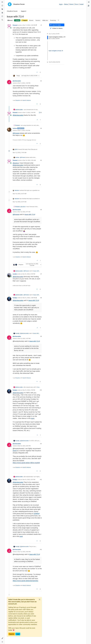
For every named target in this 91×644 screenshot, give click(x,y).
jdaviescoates (17, 81)
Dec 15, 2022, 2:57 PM (24, 338)
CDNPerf (37, 514)
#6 (41, 210)
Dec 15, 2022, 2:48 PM (29, 298)
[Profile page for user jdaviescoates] (9, 82)
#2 (41, 81)
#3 (41, 112)
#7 (41, 274)
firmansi (15, 25)
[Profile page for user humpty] (9, 299)
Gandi (24, 100)
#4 (41, 128)
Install (82, 4)
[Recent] (2, 6)
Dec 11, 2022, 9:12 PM (24, 130)
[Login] (89, 2)
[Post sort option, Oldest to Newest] (57, 28)
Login (18, 634)
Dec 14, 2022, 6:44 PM (29, 274)
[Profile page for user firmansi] (9, 26)
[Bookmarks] (2, 16)
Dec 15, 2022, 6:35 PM (24, 446)
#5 (41, 160)
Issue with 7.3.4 (30, 214)
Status (66, 4)
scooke (15, 274)
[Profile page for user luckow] (9, 130)
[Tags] (2, 9)
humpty (15, 298)
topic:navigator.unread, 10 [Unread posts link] (56, 51)
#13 (41, 550)
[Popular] (2, 13)
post (21, 536)
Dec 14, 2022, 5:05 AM (29, 160)
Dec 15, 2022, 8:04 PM (24, 552)
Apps (61, 4)
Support (24, 20)
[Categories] (2, 2)
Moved (10, 20)
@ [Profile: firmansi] (16, 133)
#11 (41, 444)
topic (33, 418)
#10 (41, 390)
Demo (71, 4)
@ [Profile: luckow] (16, 163)
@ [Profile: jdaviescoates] (18, 115)
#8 (41, 298)
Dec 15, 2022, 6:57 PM (29, 480)
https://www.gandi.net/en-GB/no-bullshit (26, 463)
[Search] (2, 20)
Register (12, 634)
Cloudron (18, 100)
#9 (41, 336)
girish (16, 149)
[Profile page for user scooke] (9, 275)
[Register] (89, 6)
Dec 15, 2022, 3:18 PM (29, 390)
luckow (15, 128)
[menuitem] (89, 2)
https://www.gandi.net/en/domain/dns (25, 581)
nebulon (17, 190)
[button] (2, 638)
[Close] (40, 599)
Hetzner (29, 100)
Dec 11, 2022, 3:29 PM (24, 83)
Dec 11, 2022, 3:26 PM (29, 25)
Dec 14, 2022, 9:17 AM (24, 212)
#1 (41, 25)
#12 (41, 480)
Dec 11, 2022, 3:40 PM (29, 112)
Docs (77, 4)
